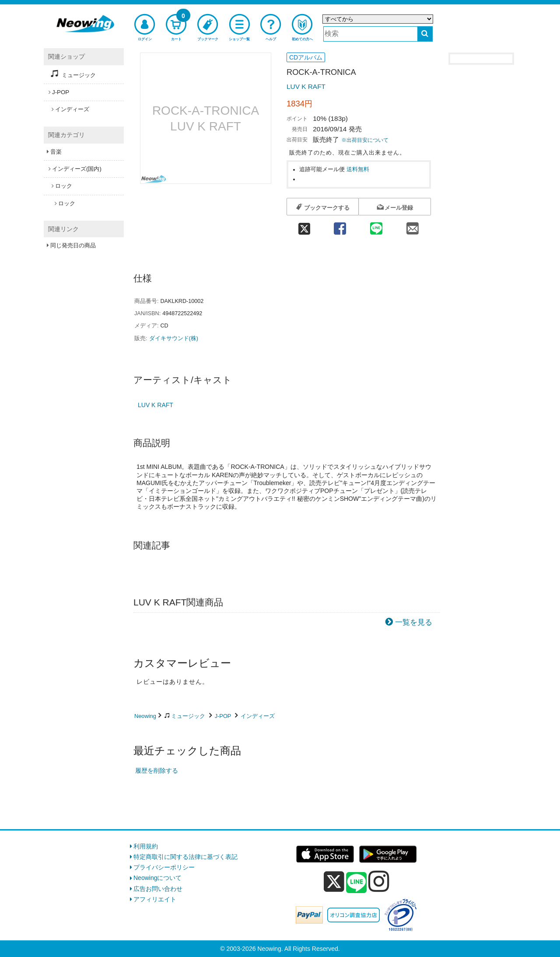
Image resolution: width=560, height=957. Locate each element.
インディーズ (258, 716)
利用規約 (146, 846)
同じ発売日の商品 (73, 245)
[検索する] (425, 34)
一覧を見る (414, 622)
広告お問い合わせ (158, 889)
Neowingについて (157, 878)
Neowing (145, 716)
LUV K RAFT (306, 86)
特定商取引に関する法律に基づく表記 (185, 857)
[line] (357, 883)
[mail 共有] (413, 226)
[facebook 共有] (340, 226)
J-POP (223, 716)
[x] (334, 882)
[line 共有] (376, 226)
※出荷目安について (365, 140)
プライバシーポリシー (164, 867)
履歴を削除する (157, 771)
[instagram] (379, 881)
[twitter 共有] (304, 226)
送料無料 (358, 169)
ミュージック (188, 716)
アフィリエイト (155, 899)
